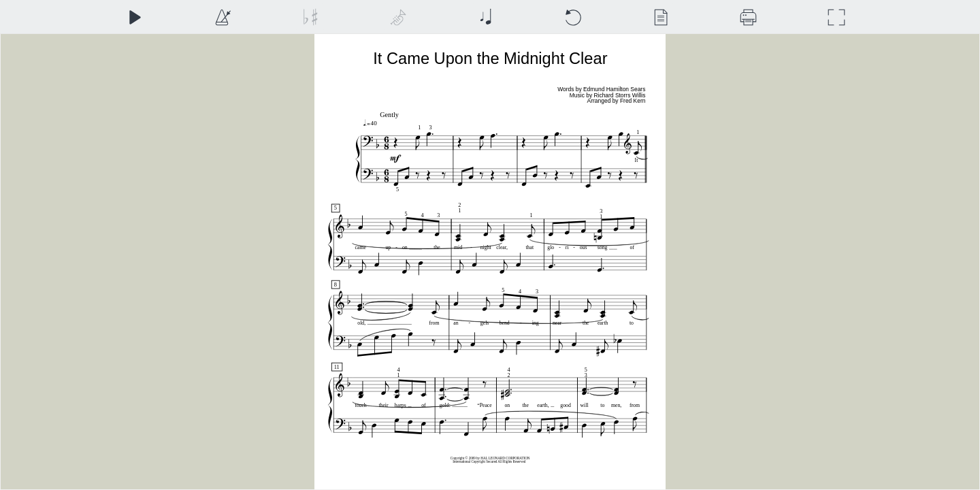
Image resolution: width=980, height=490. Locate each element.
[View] (660, 17)
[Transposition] (310, 17)
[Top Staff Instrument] (398, 17)
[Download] (748, 17)
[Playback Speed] (222, 17)
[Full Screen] (836, 17)
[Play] (134, 17)
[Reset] (573, 17)
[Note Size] (486, 17)
